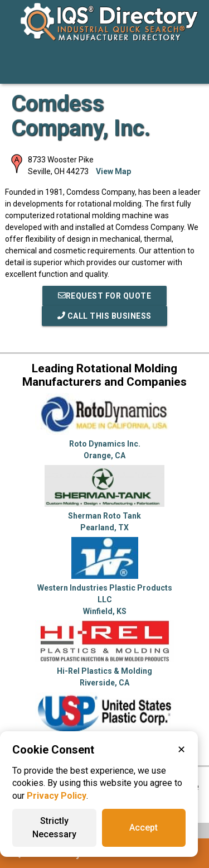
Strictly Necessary (54, 828)
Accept (144, 828)
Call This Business (104, 316)
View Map (113, 171)
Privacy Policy (57, 796)
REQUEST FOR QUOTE (105, 296)
